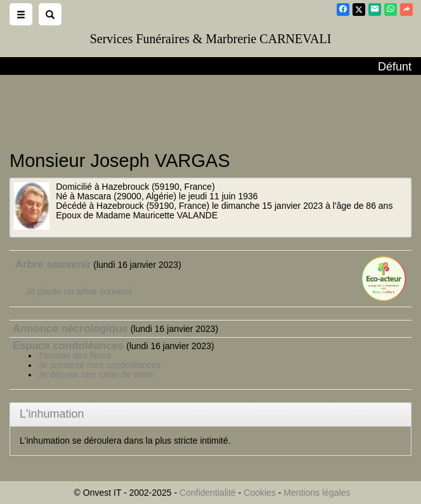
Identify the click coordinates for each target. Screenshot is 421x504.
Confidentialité (208, 493)
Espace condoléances (68, 346)
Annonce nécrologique (70, 328)
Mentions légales (317, 493)
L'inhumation (52, 414)
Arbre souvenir (53, 264)
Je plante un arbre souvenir (79, 291)
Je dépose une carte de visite (96, 375)
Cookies (260, 493)
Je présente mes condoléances (100, 365)
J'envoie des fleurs (75, 355)
